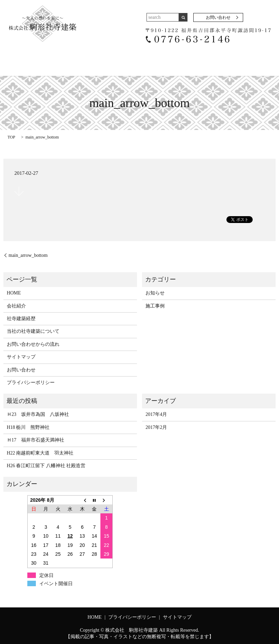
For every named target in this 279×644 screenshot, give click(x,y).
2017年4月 (156, 414)
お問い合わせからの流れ (232, 56)
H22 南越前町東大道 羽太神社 (43, 452)
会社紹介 (49, 56)
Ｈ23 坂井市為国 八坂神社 (38, 414)
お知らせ (155, 292)
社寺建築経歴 (85, 56)
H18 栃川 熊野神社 (28, 426)
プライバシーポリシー (31, 382)
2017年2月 (156, 426)
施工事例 (184, 56)
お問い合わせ (218, 17)
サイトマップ (21, 356)
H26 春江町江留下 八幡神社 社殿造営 (46, 465)
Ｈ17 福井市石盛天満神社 (36, 439)
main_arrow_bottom (28, 254)
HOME (21, 56)
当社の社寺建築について (137, 56)
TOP (11, 136)
